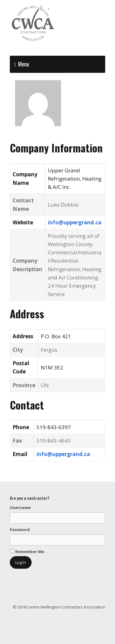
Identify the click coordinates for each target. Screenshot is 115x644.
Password (20, 530)
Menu (24, 64)
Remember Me (27, 552)
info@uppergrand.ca (75, 222)
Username (20, 507)
